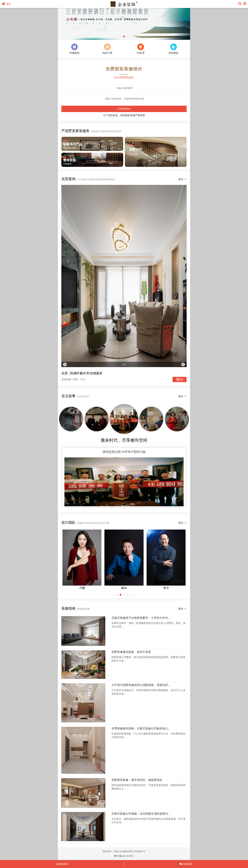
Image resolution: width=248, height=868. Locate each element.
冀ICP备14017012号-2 (124, 856)
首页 (6, 4)
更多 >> (182, 179)
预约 (180, 379)
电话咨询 (62, 864)
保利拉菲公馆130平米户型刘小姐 (124, 452)
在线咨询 (186, 864)
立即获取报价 (124, 109)
